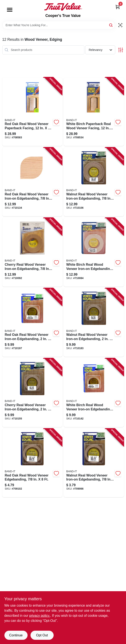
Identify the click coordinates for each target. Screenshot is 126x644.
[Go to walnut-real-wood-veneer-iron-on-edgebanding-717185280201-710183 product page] (94, 323)
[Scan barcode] (120, 25)
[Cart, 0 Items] (118, 7)
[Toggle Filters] (121, 50)
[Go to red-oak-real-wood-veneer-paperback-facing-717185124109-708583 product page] (32, 112)
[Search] (111, 25)
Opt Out (42, 635)
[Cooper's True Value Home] (63, 7)
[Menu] (10, 10)
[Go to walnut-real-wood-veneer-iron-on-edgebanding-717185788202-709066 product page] (94, 463)
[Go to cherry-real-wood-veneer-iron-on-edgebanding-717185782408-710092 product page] (32, 252)
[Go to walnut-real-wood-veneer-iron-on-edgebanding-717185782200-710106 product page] (94, 182)
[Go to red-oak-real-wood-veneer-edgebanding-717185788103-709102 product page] (32, 463)
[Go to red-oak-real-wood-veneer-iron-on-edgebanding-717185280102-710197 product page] (32, 323)
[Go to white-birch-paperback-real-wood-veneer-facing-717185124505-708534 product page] (94, 112)
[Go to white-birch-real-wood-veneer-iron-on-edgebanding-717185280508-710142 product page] (94, 393)
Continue (16, 635)
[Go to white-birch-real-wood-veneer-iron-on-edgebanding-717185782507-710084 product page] (94, 252)
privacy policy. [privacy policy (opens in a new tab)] (40, 616)
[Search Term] (59, 25)
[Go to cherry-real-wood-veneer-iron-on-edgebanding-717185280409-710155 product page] (32, 393)
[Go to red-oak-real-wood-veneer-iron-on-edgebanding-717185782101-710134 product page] (32, 182)
